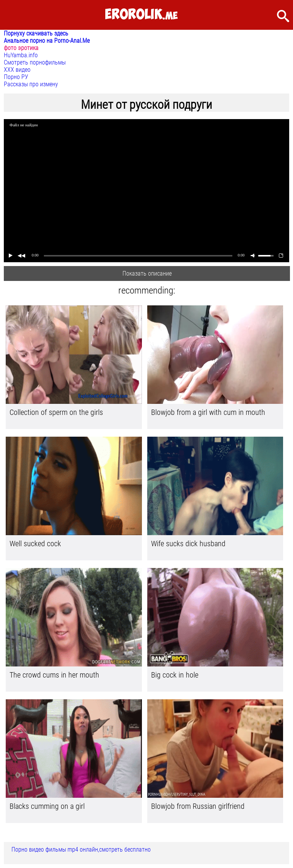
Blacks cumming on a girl (47, 806)
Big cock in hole (175, 675)
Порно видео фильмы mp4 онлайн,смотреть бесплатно (81, 849)
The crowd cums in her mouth (54, 675)
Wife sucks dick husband (188, 544)
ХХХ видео (17, 70)
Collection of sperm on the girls (56, 412)
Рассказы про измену (31, 84)
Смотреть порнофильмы (35, 62)
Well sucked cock (35, 544)
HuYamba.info (21, 55)
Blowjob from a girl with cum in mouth (208, 412)
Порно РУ (16, 77)
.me (141, 15)
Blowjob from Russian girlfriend (198, 806)
